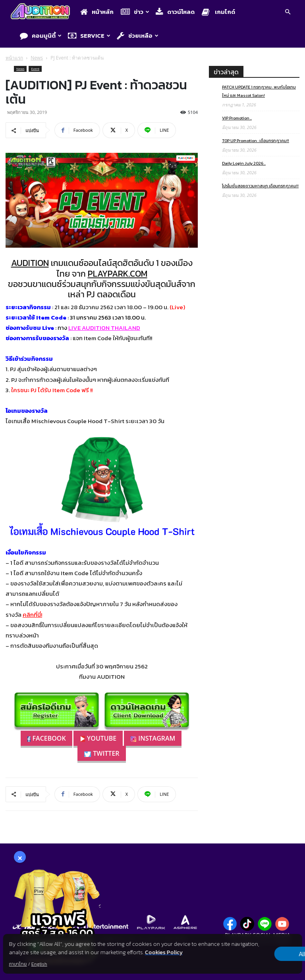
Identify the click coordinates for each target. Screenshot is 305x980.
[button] (288, 13)
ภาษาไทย (18, 964)
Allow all (260, 954)
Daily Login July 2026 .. (244, 163)
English (39, 964)
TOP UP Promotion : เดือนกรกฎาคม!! (256, 141)
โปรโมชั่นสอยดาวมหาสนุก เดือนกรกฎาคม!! (260, 186)
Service (89, 36)
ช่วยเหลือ (138, 36)
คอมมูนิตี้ (41, 36)
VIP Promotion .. (237, 118)
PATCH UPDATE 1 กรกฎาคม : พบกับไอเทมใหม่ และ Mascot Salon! (259, 91)
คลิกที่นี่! (32, 615)
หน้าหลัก (97, 12)
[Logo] (42, 12)
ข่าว (135, 12)
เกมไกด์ (218, 12)
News (37, 58)
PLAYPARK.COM (118, 274)
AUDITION (30, 263)
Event (35, 68)
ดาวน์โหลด (175, 12)
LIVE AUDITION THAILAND (104, 328)
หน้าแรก (14, 58)
